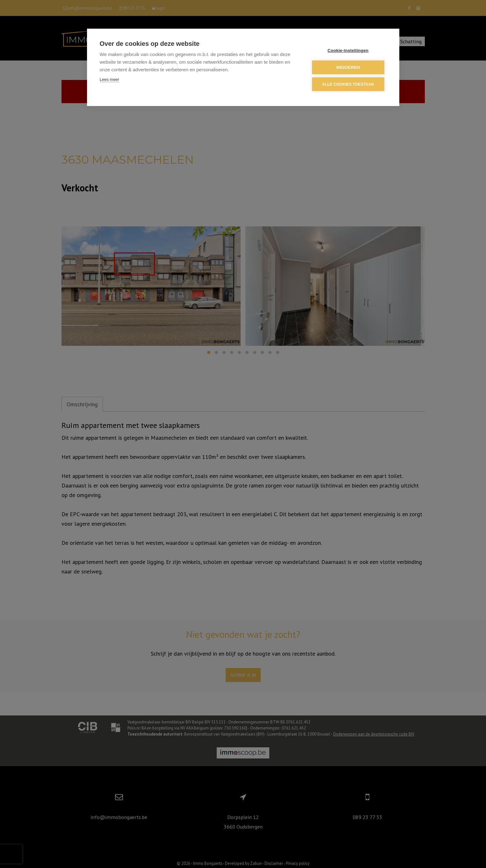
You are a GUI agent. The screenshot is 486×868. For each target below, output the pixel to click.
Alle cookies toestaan (348, 84)
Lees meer (109, 79)
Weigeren (348, 67)
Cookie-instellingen (348, 50)
